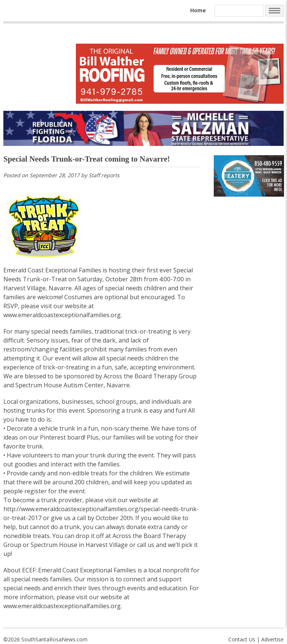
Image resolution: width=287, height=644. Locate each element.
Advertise (272, 639)
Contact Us (242, 639)
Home (198, 10)
